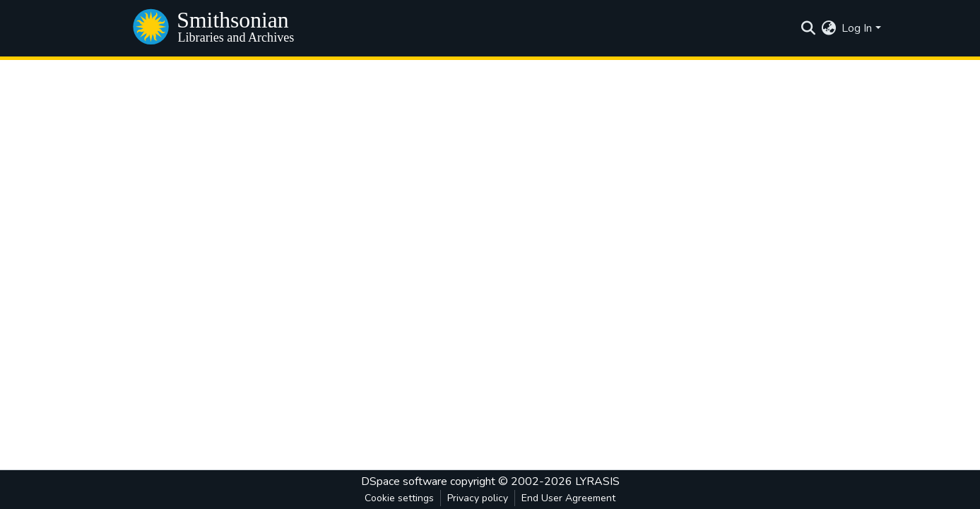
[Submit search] (808, 28)
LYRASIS (597, 481)
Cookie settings (399, 498)
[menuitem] (828, 28)
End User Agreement (568, 498)
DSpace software (404, 481)
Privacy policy (478, 498)
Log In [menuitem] (857, 28)
